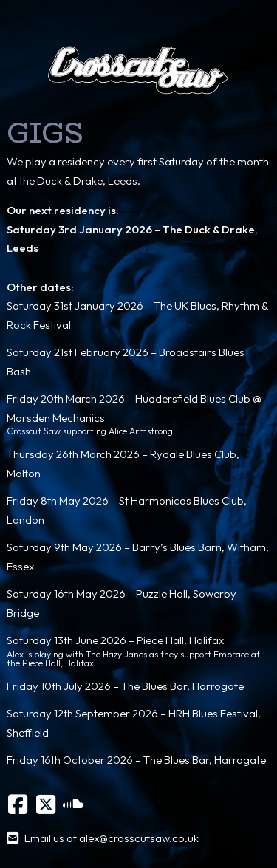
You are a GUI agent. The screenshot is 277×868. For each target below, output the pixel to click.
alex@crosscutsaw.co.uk (139, 838)
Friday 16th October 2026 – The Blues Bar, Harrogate (136, 760)
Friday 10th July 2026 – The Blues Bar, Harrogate (125, 686)
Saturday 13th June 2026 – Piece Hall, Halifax (115, 640)
